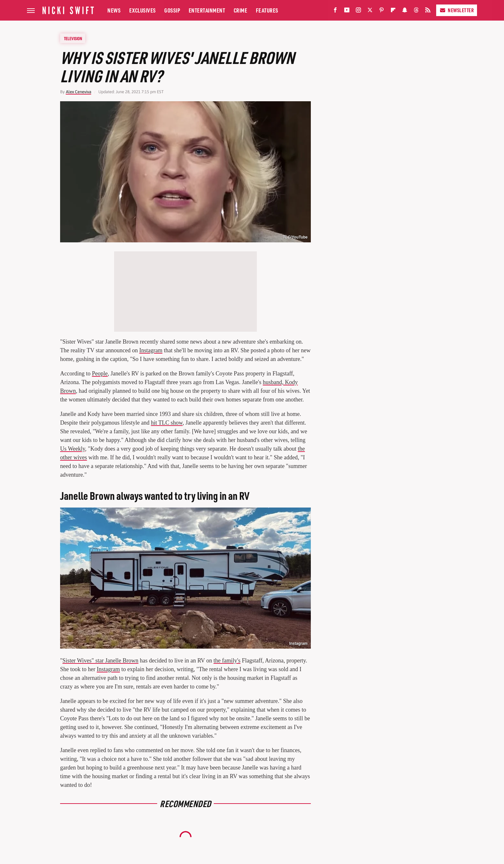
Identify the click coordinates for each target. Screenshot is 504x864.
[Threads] (416, 11)
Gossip (172, 10)
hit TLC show (167, 423)
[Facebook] (335, 11)
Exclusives (143, 10)
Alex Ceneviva (79, 92)
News (114, 10)
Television (73, 38)
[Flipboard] (393, 11)
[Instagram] (358, 11)
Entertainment (207, 10)
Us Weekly (73, 449)
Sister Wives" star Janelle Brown (100, 661)
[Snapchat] (405, 11)
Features (267, 10)
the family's (227, 661)
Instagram (151, 350)
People (100, 373)
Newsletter (457, 10)
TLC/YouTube (295, 237)
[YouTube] (347, 11)
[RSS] (428, 11)
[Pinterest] (382, 11)
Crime (241, 10)
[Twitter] (370, 11)
